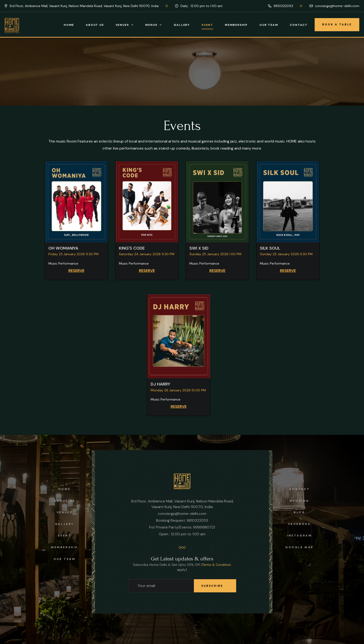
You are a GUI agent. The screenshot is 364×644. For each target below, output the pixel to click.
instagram (299, 536)
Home (69, 25)
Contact (299, 25)
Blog (299, 512)
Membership (236, 25)
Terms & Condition (216, 565)
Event (207, 25)
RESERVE (76, 271)
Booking (299, 501)
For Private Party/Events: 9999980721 (182, 527)
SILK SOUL (270, 248)
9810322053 (281, 6)
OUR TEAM (65, 559)
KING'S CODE (132, 248)
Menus (151, 25)
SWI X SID (199, 248)
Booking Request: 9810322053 (182, 520)
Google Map (299, 547)
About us (65, 501)
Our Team (269, 25)
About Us (95, 25)
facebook (300, 524)
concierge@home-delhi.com (334, 6)
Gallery (182, 25)
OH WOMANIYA (63, 248)
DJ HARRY (160, 384)
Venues (122, 25)
